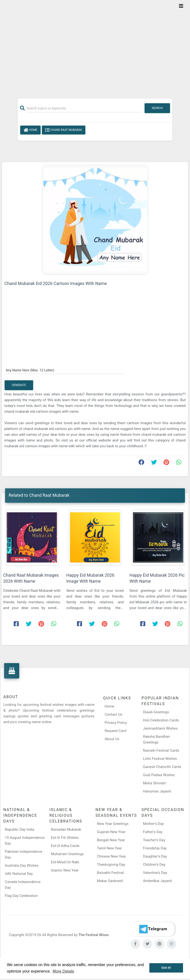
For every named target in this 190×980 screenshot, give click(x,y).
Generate (19, 385)
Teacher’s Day (154, 840)
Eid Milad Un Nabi (65, 862)
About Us (112, 739)
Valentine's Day (155, 873)
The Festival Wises (94, 935)
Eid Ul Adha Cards (65, 846)
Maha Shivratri (155, 783)
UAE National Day (19, 874)
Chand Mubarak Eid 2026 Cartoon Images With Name (56, 283)
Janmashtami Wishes (160, 728)
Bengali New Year (111, 840)
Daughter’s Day (155, 856)
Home (30, 130)
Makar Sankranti (110, 881)
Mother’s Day (154, 824)
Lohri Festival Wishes (160, 759)
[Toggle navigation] (181, 6)
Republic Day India (20, 829)
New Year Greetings (113, 824)
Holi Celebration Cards (161, 720)
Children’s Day (154, 865)
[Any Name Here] (65, 370)
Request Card (115, 731)
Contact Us (114, 714)
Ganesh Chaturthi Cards (162, 767)
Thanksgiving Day (111, 865)
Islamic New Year (65, 870)
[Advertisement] (95, 46)
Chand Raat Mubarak (64, 130)
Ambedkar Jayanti (158, 881)
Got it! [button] (166, 968)
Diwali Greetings (156, 712)
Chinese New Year (111, 856)
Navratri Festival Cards (161, 750)
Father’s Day (153, 832)
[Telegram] (153, 929)
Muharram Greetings (67, 854)
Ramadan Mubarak (66, 829)
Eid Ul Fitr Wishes (65, 838)
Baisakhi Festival (110, 873)
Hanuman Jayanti (157, 791)
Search (157, 108)
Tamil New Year (109, 848)
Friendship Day (155, 848)
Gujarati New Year (111, 832)
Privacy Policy (116, 723)
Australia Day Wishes (22, 865)
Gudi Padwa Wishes (159, 775)
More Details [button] (63, 971)
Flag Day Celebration (21, 896)
